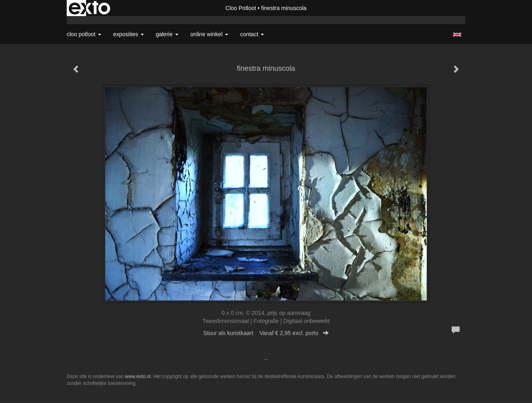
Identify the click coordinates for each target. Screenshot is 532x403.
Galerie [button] (167, 34)
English (457, 35)
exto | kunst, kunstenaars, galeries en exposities (89, 8)
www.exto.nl (138, 376)
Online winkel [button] (209, 34)
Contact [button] (252, 34)
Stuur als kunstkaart (266, 333)
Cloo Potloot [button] (84, 34)
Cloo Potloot (241, 8)
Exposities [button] (129, 34)
